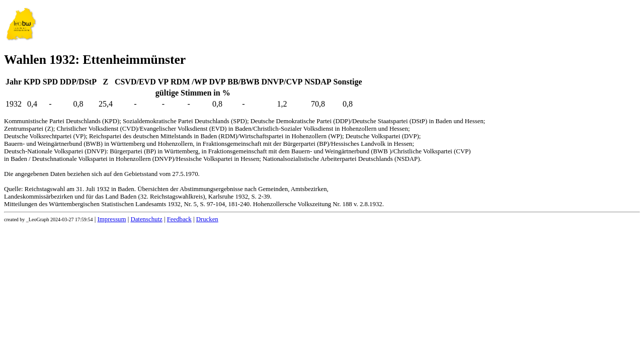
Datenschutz (146, 219)
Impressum (112, 219)
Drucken (207, 219)
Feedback (179, 219)
